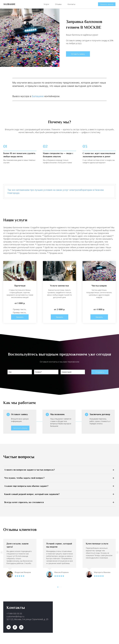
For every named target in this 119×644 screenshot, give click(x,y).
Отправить (100, 371)
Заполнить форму (20, 427)
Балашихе (38, 95)
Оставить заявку (78, 53)
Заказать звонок (107, 4)
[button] (2, 551)
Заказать (20, 316)
